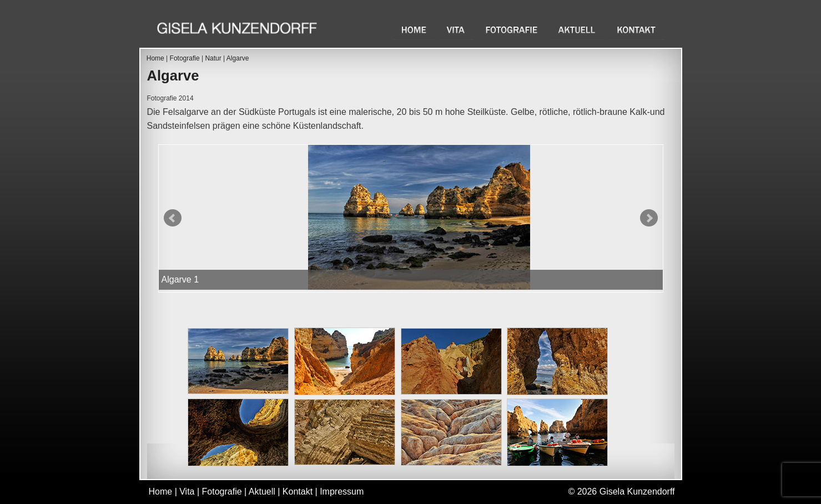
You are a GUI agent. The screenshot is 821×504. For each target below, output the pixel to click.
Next (649, 218)
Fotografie (513, 30)
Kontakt (637, 30)
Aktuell (578, 30)
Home (414, 30)
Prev (173, 218)
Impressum (342, 492)
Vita (457, 30)
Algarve (238, 58)
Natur (213, 58)
